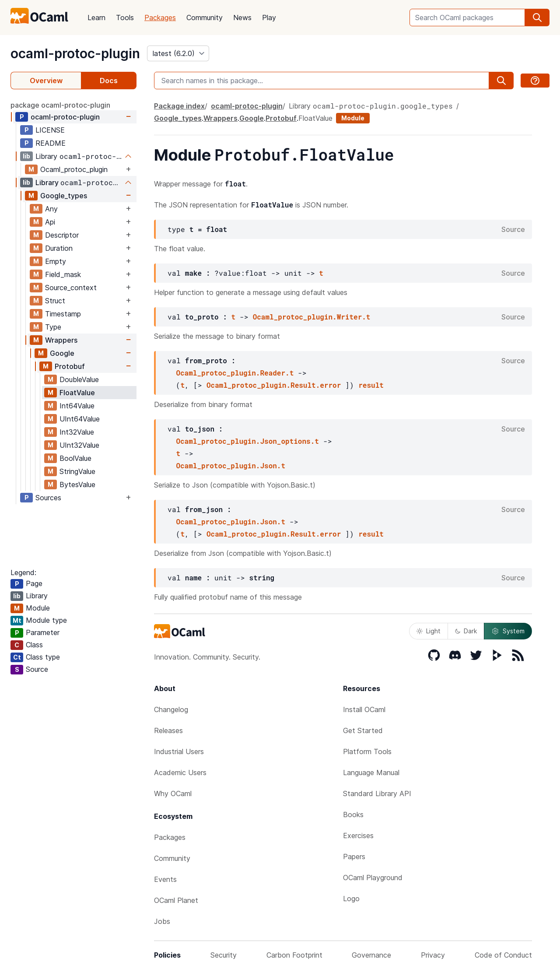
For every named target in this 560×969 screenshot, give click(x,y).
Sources (48, 498)
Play (269, 18)
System (508, 631)
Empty (56, 261)
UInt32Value (79, 445)
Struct (55, 301)
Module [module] (353, 118)
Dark (466, 631)
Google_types (64, 196)
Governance (371, 955)
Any (51, 209)
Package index (179, 106)
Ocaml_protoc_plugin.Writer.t (312, 317)
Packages (160, 18)
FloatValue (77, 393)
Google (62, 353)
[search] (537, 18)
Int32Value (77, 432)
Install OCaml (364, 709)
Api (50, 222)
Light (429, 631)
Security (224, 955)
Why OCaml (173, 793)
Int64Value (77, 406)
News (242, 18)
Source (513, 229)
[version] (178, 53)
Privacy (433, 955)
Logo (351, 899)
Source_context (71, 288)
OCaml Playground (373, 878)
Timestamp (63, 314)
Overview (46, 81)
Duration (59, 248)
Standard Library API (377, 793)
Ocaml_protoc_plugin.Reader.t (235, 373)
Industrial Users (179, 751)
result (371, 385)
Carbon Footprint (294, 955)
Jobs (162, 921)
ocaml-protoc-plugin (75, 53)
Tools (125, 18)
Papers (354, 857)
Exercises (358, 836)
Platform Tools (367, 751)
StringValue (77, 471)
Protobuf (70, 366)
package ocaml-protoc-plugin (60, 105)
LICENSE (50, 130)
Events (165, 879)
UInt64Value (80, 419)
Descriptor (62, 235)
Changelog (171, 709)
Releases (168, 730)
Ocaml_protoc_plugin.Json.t (231, 465)
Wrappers (61, 340)
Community (205, 18)
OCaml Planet (176, 900)
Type (53, 327)
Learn (96, 18)
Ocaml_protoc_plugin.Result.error (274, 385)
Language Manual (371, 772)
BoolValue (75, 458)
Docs (109, 81)
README (51, 143)
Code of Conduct (503, 955)
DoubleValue (79, 379)
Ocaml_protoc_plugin (74, 169)
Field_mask (63, 274)
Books (353, 815)
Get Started (363, 730)
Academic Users (180, 772)
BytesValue (77, 484)
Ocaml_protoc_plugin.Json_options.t (247, 441)
